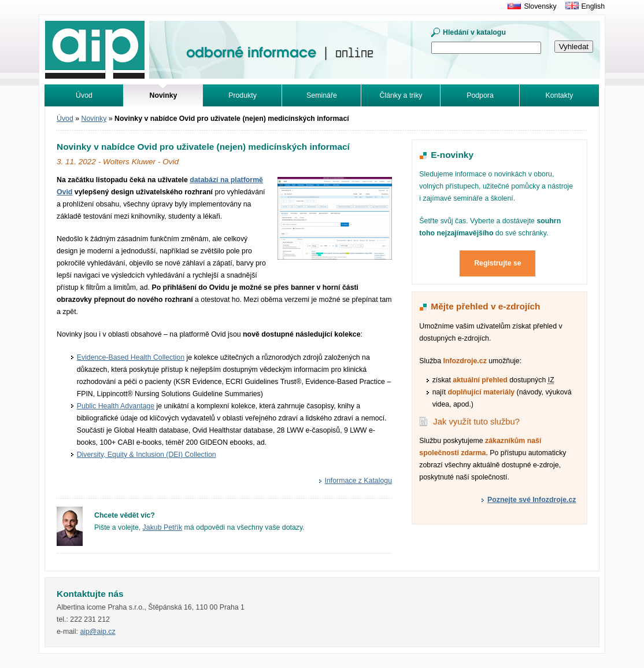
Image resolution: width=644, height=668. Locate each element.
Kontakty (560, 95)
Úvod (84, 95)
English (593, 6)
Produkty (243, 95)
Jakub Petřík (163, 527)
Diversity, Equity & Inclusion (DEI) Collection (147, 455)
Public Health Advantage (116, 406)
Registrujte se (498, 263)
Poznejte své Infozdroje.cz (532, 500)
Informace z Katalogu (359, 481)
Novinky (94, 119)
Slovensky (540, 6)
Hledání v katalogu (474, 32)
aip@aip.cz (97, 632)
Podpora (480, 95)
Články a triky (401, 95)
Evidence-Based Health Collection (131, 357)
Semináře (322, 95)
